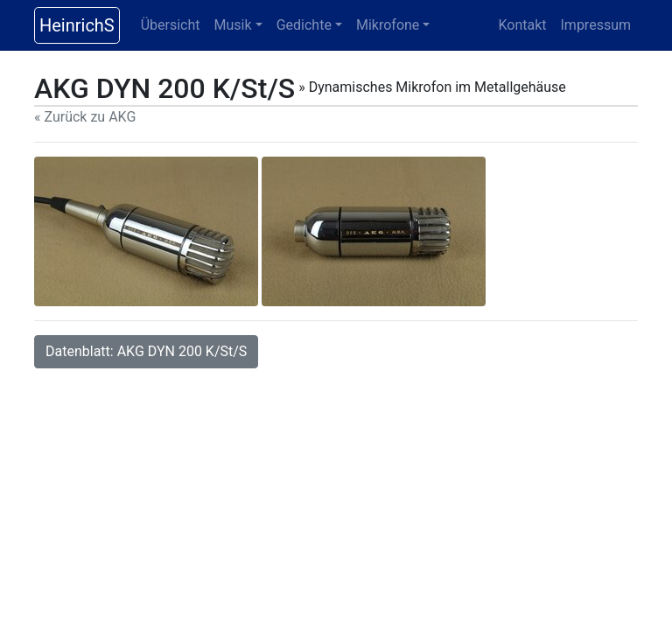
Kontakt (522, 25)
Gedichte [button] (304, 25)
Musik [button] (233, 25)
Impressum (596, 25)
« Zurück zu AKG (85, 117)
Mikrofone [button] (388, 25)
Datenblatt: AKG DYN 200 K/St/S (146, 351)
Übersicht (171, 25)
